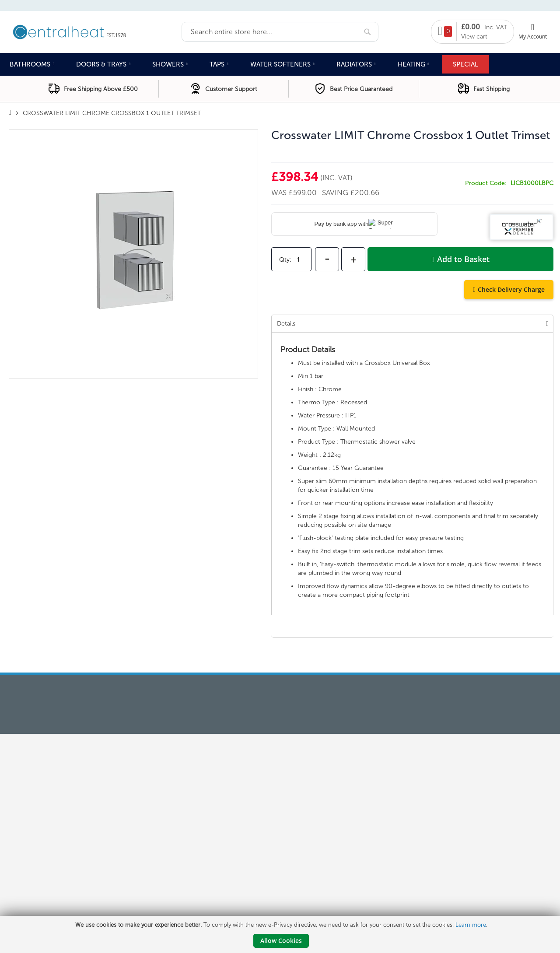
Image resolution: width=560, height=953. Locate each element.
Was (280, 193)
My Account (533, 36)
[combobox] (280, 32)
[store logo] (95, 31)
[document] (281, 934)
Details (286, 324)
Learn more (471, 925)
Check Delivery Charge (511, 289)
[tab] (412, 323)
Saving (336, 193)
